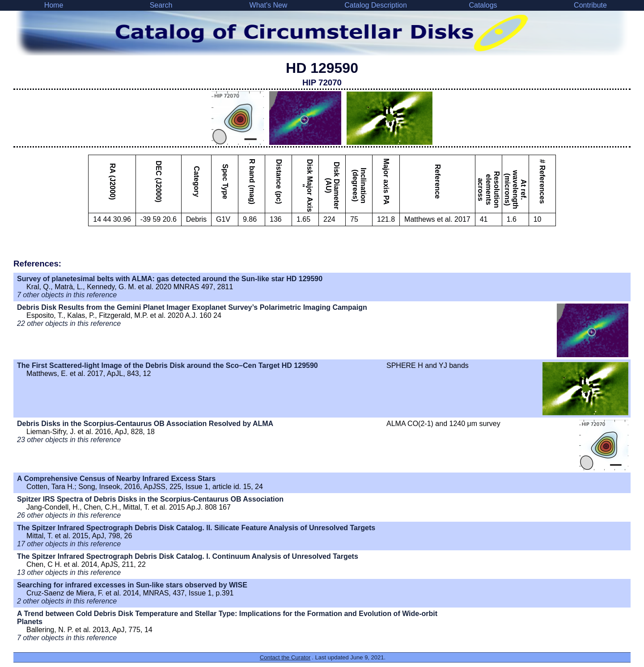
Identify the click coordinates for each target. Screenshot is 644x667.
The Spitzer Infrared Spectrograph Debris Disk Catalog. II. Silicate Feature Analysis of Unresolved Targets (196, 528)
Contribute (590, 5)
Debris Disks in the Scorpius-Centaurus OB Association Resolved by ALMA (145, 424)
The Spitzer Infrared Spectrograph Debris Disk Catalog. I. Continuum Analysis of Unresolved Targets (188, 556)
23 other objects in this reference (69, 440)
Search (161, 5)
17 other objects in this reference (69, 544)
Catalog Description (376, 5)
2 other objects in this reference (67, 601)
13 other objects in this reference (69, 572)
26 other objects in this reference (69, 515)
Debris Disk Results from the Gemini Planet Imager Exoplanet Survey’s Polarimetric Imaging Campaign (192, 307)
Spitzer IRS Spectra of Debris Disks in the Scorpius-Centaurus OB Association (150, 499)
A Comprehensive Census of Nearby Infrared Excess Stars (116, 479)
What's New (269, 5)
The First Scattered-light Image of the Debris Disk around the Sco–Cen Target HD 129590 (167, 365)
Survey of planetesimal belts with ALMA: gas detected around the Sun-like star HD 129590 (170, 279)
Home (54, 5)
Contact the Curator (285, 657)
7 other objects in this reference (67, 295)
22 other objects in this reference (69, 323)
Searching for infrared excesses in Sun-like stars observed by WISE (132, 585)
